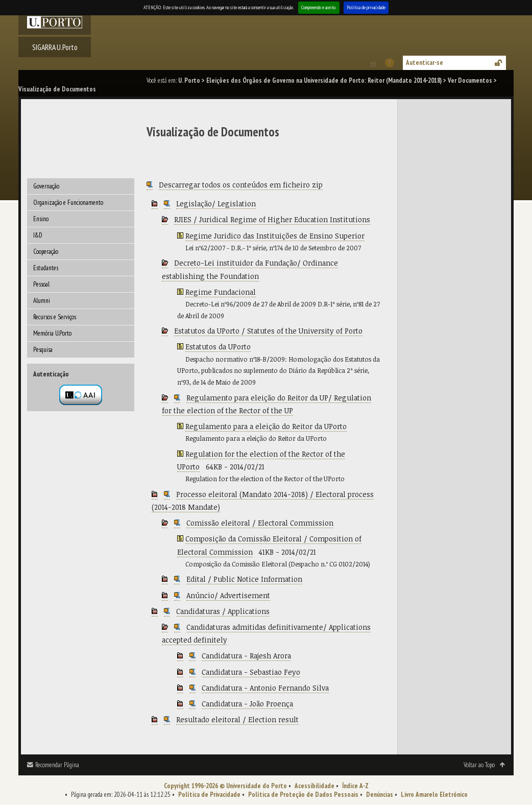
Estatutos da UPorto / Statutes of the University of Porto (268, 331)
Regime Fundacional (221, 292)
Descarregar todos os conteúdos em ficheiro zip (241, 185)
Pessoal (41, 284)
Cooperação (46, 252)
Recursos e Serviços (55, 317)
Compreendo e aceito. (319, 7)
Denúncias (380, 795)
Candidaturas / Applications (223, 611)
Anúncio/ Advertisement (228, 595)
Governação (46, 186)
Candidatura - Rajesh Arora (246, 656)
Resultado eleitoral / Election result (237, 719)
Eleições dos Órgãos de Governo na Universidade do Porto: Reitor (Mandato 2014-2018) (324, 80)
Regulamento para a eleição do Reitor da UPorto (266, 426)
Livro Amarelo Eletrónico (434, 795)
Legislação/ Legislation (216, 204)
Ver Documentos (470, 80)
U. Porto (189, 80)
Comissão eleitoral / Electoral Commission (260, 523)
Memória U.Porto (52, 333)
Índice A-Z (355, 786)
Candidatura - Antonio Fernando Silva (265, 688)
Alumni (42, 301)
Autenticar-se (425, 63)
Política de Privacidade (209, 795)
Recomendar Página (57, 765)
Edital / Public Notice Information (244, 579)
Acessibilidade (315, 786)
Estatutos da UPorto (218, 347)
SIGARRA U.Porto (55, 47)
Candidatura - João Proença (247, 704)
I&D (38, 235)
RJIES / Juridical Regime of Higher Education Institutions (272, 219)
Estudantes (46, 268)
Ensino (41, 219)
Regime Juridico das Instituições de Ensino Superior (275, 236)
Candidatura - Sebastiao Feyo (251, 672)
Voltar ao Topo (479, 765)
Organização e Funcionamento (68, 203)
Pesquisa (43, 350)
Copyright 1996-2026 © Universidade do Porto (225, 786)
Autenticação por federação (81, 395)
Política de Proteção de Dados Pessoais (303, 795)
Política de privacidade (366, 7)
